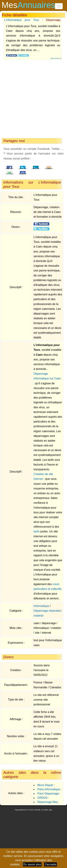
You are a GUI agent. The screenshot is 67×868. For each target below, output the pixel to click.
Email (23, 172)
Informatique (41, 606)
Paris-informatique (49, 789)
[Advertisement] (33, 100)
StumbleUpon (10, 172)
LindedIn (36, 166)
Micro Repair (45, 785)
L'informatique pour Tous (22, 20)
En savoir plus (32, 864)
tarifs (37, 531)
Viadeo (49, 166)
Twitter (23, 166)
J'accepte (51, 864)
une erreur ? (56, 58)
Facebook (10, 166)
